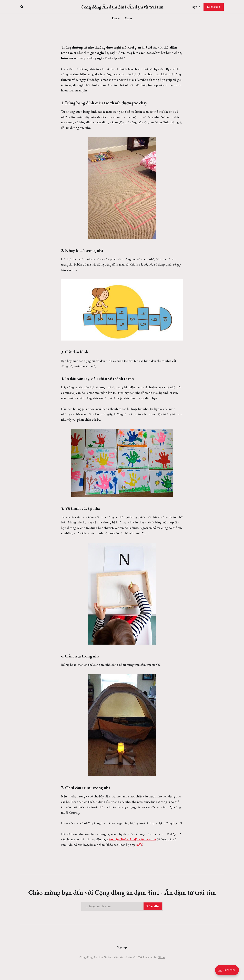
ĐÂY (139, 845)
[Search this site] (22, 7)
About (128, 18)
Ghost (161, 957)
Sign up (122, 947)
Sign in (196, 7)
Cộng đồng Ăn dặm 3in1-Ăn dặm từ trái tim (122, 7)
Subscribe (214, 7)
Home (116, 18)
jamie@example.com (123, 906)
